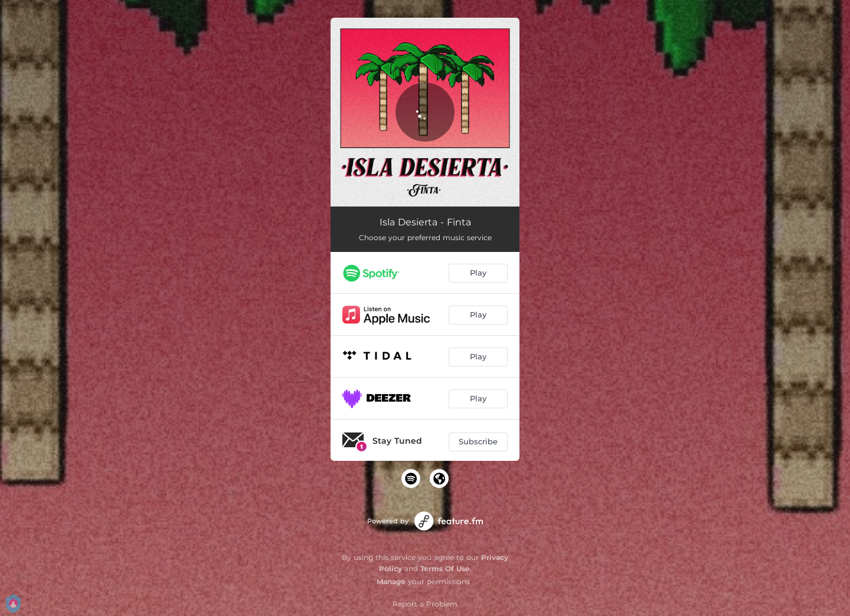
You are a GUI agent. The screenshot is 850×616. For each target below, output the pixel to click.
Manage (391, 581)
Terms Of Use (445, 569)
